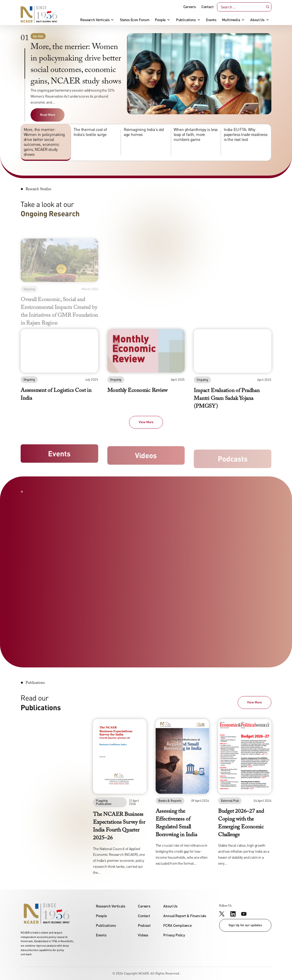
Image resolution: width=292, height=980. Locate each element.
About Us (257, 20)
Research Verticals (95, 20)
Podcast (144, 925)
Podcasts (233, 464)
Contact (208, 7)
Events (211, 20)
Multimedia (231, 20)
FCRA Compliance (177, 925)
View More (146, 422)
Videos (146, 458)
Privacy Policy (174, 935)
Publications (186, 20)
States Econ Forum (135, 20)
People (160, 20)
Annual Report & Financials (185, 916)
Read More (48, 115)
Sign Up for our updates (245, 925)
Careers (190, 7)
